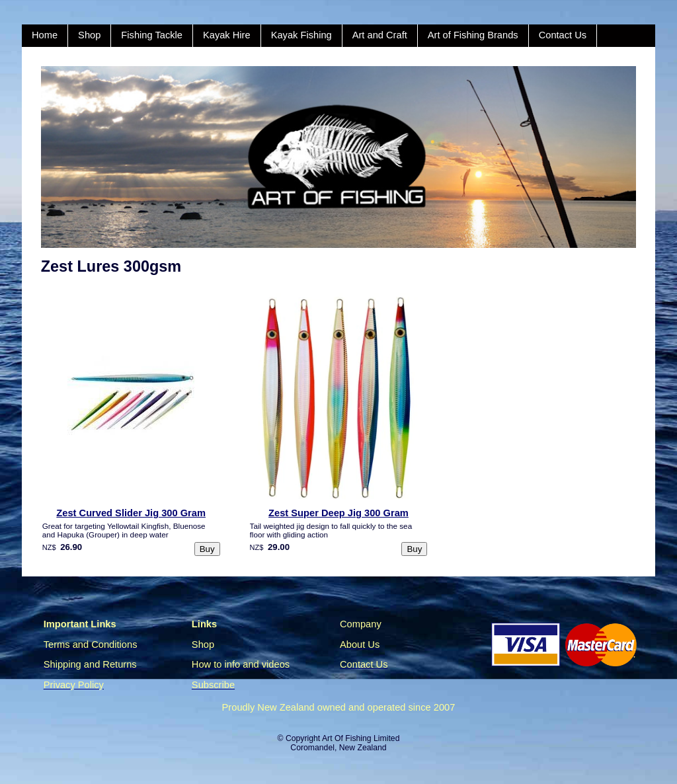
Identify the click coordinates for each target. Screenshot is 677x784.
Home (45, 35)
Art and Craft (380, 35)
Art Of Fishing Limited (361, 738)
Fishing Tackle (152, 35)
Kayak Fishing (301, 35)
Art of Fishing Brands (473, 35)
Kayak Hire (227, 35)
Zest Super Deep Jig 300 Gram (338, 513)
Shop (89, 35)
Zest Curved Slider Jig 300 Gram (131, 513)
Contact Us (563, 35)
